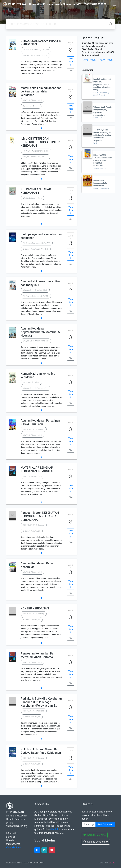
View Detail (71, 62)
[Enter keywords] (89, 825)
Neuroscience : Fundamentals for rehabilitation (100, 183)
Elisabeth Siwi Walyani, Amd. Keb (36, 249)
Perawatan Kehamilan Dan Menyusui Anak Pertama (38, 655)
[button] (42, 77)
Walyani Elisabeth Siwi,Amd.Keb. (36, 157)
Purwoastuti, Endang (31, 106)
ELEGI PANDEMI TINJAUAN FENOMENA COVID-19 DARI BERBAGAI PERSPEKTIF (103, 160)
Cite (71, 71)
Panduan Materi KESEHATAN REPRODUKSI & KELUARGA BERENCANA (40, 516)
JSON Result (106, 60)
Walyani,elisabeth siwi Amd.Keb (35, 290)
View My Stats (14, 847)
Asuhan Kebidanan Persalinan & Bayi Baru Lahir (40, 422)
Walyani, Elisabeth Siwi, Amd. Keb (36, 341)
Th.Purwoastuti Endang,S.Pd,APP (36, 151)
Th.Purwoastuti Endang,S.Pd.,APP (36, 50)
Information (12, 833)
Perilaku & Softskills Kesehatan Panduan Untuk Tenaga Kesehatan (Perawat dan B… (41, 702)
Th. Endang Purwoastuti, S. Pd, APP (37, 243)
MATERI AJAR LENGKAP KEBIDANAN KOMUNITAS (37, 469)
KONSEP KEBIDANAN (35, 608)
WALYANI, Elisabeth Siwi (32, 100)
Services (10, 837)
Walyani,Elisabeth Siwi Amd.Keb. (36, 388)
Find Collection (105, 824)
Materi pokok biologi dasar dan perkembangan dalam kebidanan (41, 91)
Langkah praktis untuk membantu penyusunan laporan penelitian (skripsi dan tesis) (102, 85)
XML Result (89, 60)
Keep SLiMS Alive (95, 835)
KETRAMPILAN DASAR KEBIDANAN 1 (36, 191)
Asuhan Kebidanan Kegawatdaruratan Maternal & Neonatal (40, 332)
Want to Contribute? (96, 842)
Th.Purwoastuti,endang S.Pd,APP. (36, 296)
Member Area (13, 844)
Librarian (11, 840)
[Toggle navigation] (115, 4)
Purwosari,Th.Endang (31, 382)
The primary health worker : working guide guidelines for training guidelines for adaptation (102, 135)
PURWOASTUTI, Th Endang (34, 429)
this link (54, 829)
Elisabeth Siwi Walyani (32, 531)
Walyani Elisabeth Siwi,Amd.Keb (35, 56)
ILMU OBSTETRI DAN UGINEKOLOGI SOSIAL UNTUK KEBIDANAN (41, 142)
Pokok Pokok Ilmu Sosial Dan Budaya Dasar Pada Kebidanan (41, 751)
